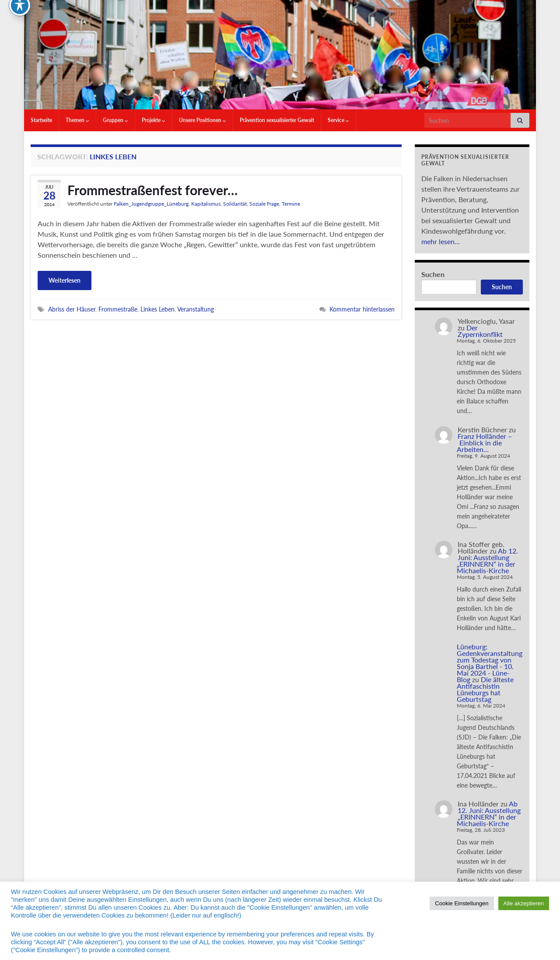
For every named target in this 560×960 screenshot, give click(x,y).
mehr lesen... (441, 241)
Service (338, 120)
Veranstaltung (196, 309)
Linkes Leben (157, 309)
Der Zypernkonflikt (480, 331)
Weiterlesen (65, 280)
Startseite (41, 120)
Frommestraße (118, 309)
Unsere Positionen (203, 120)
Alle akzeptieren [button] (524, 903)
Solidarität (235, 204)
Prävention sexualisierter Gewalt (277, 120)
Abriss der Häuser (72, 309)
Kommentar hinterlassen (362, 309)
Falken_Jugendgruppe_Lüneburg (151, 204)
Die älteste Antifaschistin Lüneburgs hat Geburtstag (485, 689)
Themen (77, 120)
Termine (291, 204)
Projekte (154, 120)
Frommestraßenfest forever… (152, 190)
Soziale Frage (264, 204)
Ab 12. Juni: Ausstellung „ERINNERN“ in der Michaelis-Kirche (487, 561)
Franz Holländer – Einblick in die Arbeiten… (484, 443)
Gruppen (115, 120)
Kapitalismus (206, 204)
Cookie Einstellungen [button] (462, 903)
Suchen (433, 274)
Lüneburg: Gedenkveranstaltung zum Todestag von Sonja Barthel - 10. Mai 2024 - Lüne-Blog (490, 663)
